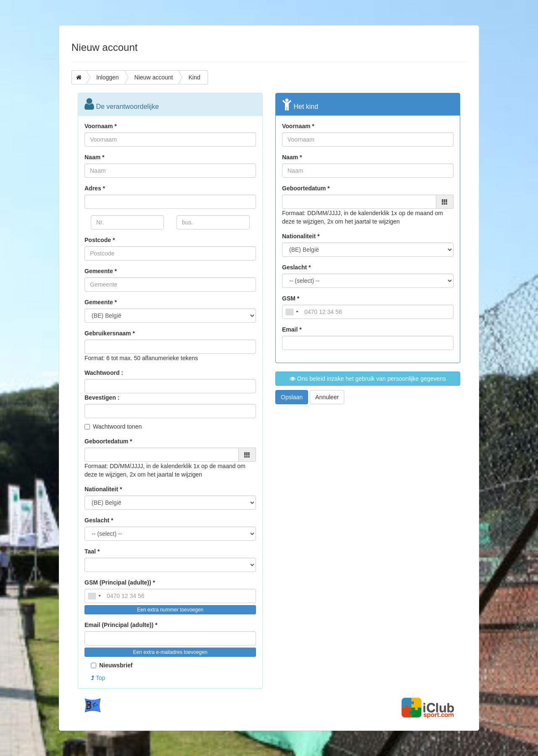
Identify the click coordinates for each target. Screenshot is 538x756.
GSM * (291, 298)
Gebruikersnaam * (110, 333)
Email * (292, 329)
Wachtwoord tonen (117, 427)
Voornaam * (101, 126)
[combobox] (94, 596)
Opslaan (292, 397)
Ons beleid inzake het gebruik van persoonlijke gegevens (368, 379)
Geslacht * (99, 520)
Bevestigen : (102, 398)
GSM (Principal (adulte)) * (120, 582)
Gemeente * (101, 271)
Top (98, 678)
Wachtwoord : (104, 373)
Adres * (95, 188)
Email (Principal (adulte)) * (121, 625)
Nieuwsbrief (112, 665)
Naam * (94, 157)
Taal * (92, 551)
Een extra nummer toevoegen (170, 610)
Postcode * (100, 240)
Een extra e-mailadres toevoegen (170, 652)
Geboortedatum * (108, 441)
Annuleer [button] (327, 397)
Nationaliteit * (103, 489)
